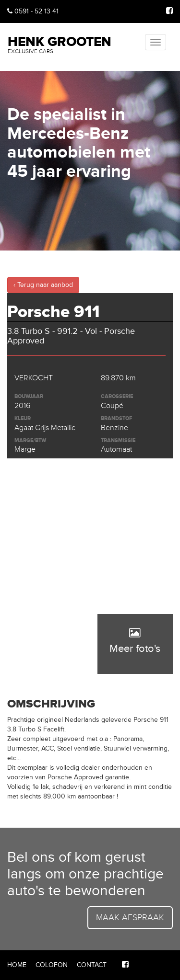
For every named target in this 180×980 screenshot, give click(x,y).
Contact (92, 965)
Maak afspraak (130, 917)
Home (17, 965)
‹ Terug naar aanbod (43, 285)
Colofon (52, 965)
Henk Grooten (60, 44)
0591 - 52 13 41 (33, 11)
